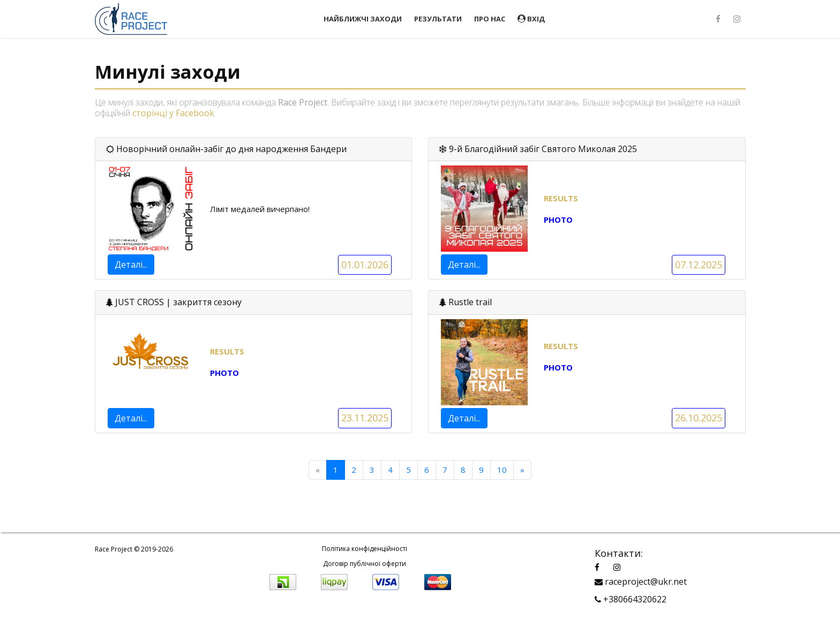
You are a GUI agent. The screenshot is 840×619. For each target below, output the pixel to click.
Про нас (490, 19)
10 (502, 470)
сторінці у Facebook (173, 113)
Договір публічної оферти (365, 564)
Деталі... (131, 265)
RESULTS (227, 351)
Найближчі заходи (363, 19)
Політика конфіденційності (365, 549)
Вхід (531, 19)
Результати (438, 19)
